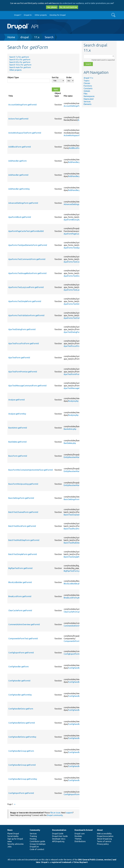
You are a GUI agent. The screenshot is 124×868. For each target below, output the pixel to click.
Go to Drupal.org (10, 15)
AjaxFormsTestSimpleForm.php (77, 304)
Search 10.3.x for (20, 65)
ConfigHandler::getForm (19, 667)
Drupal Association (105, 836)
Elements (88, 104)
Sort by (55, 77)
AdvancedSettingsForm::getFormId (23, 203)
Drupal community (55, 815)
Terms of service (104, 841)
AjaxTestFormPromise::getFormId (23, 372)
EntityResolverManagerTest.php (77, 457)
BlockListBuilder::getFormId (20, 582)
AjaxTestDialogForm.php (74, 332)
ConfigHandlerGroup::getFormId (22, 765)
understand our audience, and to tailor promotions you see (88, 3)
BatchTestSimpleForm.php (75, 557)
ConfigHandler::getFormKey (20, 695)
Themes (78, 839)
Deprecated (89, 99)
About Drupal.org (104, 839)
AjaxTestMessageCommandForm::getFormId (27, 386)
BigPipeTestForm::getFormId (20, 568)
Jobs (9, 847)
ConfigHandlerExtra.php (78, 710)
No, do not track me (68, 7)
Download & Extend (84, 830)
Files (86, 94)
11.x (37, 37)
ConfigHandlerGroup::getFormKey (23, 779)
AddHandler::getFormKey (19, 189)
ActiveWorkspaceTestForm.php (77, 135)
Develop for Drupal (58, 15)
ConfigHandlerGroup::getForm (21, 751)
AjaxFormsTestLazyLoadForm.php (78, 290)
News (10, 830)
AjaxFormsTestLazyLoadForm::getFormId (26, 287)
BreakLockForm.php (72, 598)
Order (69, 77)
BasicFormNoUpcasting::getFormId (23, 484)
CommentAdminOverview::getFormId (24, 624)
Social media (13, 836)
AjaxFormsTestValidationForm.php (79, 318)
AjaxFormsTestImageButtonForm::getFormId (27, 273)
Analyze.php (73, 401)
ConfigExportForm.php (73, 654)
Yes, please (52, 7)
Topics (87, 81)
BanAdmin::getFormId (18, 428)
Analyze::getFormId (17, 400)
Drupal (44, 862)
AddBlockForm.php (77, 148)
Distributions (80, 841)
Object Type (13, 77)
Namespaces (89, 96)
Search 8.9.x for (20, 62)
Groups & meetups (38, 844)
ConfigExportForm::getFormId (21, 653)
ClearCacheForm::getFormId (20, 610)
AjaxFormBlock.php (72, 220)
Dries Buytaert (81, 862)
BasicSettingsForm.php (74, 499)
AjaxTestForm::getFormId (19, 358)
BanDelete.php (70, 443)
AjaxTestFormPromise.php (75, 374)
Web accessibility (104, 834)
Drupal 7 (18, 15)
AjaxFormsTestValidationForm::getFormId (26, 315)
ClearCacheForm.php (73, 612)
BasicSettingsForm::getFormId (21, 498)
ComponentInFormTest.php (75, 641)
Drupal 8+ (28, 15)
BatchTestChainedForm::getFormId (23, 512)
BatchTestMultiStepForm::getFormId (24, 540)
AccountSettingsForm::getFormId (22, 105)
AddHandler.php (75, 162)
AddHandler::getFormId (18, 175)
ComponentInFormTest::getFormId (23, 639)
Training (33, 836)
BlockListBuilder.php (72, 584)
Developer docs (59, 839)
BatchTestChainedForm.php (76, 515)
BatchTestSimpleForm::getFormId (23, 554)
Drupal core (80, 834)
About (100, 830)
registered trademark (61, 862)
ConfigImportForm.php (73, 794)
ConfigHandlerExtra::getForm (21, 709)
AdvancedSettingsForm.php (76, 204)
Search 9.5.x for (20, 60)
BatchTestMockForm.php (74, 529)
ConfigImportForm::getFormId (21, 793)
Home (11, 37)
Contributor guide (37, 841)
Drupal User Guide (60, 836)
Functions (88, 86)
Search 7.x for (19, 57)
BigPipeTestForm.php (73, 571)
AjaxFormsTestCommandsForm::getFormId (27, 259)
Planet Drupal (13, 834)
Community (35, 830)
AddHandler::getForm (18, 161)
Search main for (20, 67)
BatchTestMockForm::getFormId (22, 526)
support (69, 813)
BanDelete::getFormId (17, 442)
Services (87, 102)
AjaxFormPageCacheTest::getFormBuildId (26, 231)
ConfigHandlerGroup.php (79, 752)
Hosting (33, 839)
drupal (25, 37)
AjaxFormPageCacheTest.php (76, 234)
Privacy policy (103, 844)
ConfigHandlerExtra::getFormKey (22, 737)
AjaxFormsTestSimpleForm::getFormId (25, 301)
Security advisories (16, 844)
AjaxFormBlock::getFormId (20, 217)
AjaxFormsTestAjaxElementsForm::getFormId (28, 245)
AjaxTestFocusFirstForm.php (76, 346)
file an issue (55, 813)
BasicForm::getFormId (18, 456)
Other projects (41, 15)
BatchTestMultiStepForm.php (76, 543)
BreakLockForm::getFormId (20, 596)
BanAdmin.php (70, 429)
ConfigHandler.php (76, 668)
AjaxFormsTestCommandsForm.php (79, 262)
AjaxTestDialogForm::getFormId (22, 329)
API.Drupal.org (58, 841)
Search (49, 37)
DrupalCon (34, 847)
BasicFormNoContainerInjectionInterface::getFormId (31, 470)
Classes (87, 83)
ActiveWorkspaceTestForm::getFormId (25, 133)
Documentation (59, 830)
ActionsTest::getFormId (18, 119)
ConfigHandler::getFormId (19, 681)
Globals (87, 91)
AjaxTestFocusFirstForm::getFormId (24, 343)
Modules (78, 836)
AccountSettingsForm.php (75, 106)
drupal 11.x (88, 78)
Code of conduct (37, 849)
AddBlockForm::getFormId (20, 147)
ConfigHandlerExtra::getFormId (22, 723)
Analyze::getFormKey (17, 414)
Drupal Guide (58, 834)
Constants (88, 88)
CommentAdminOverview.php (76, 626)
